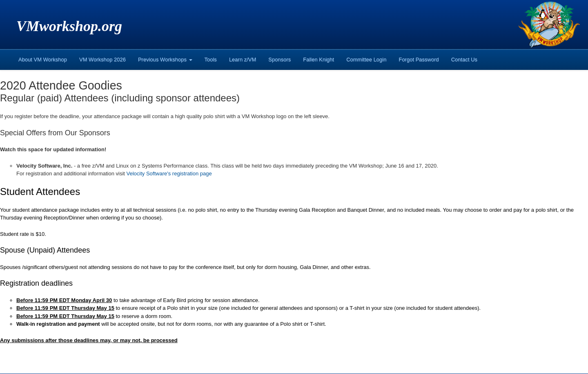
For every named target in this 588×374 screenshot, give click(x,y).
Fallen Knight (318, 59)
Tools (211, 59)
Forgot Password (419, 59)
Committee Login (366, 59)
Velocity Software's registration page (169, 174)
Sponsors (280, 59)
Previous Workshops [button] (165, 59)
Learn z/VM (243, 59)
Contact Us (464, 59)
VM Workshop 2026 (102, 59)
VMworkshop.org (69, 26)
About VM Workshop (43, 59)
